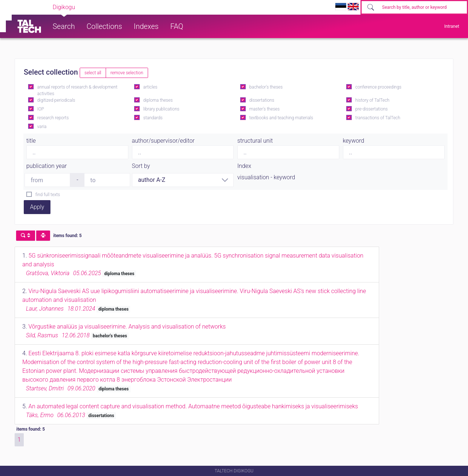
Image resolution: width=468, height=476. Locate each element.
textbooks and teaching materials (281, 118)
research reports (53, 118)
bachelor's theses (266, 87)
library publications (161, 109)
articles (150, 87)
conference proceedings (378, 87)
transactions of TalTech (378, 118)
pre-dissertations (372, 109)
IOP (41, 109)
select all (93, 73)
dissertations (262, 100)
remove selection (127, 73)
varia (42, 127)
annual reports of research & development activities (77, 90)
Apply (37, 207)
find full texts (48, 195)
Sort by (141, 166)
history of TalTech (372, 100)
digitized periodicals (56, 100)
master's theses (265, 109)
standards (153, 118)
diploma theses (158, 100)
